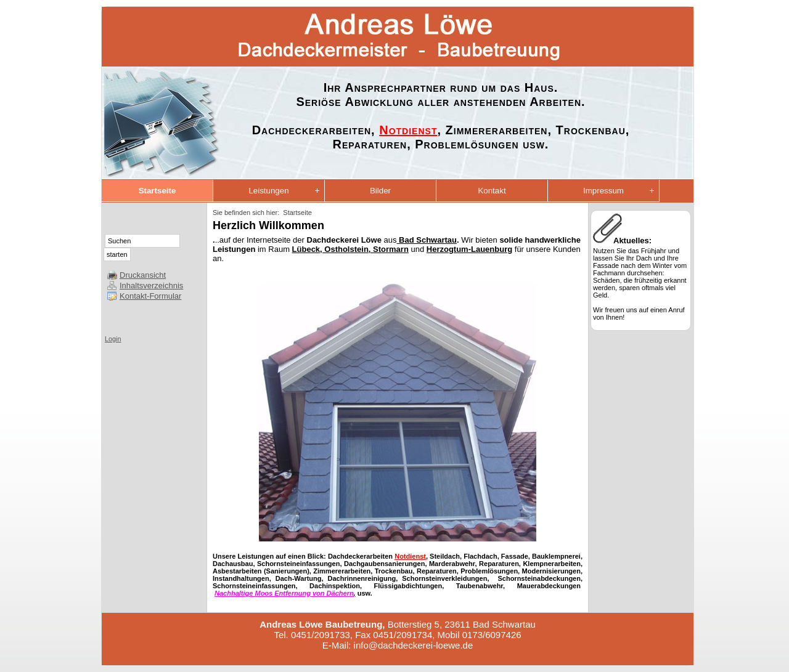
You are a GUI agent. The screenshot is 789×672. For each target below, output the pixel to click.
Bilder (380, 191)
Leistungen (268, 191)
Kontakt (492, 191)
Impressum (603, 191)
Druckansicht (143, 275)
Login (113, 339)
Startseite (157, 191)
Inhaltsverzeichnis (151, 285)
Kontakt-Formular (150, 296)
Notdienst (408, 130)
